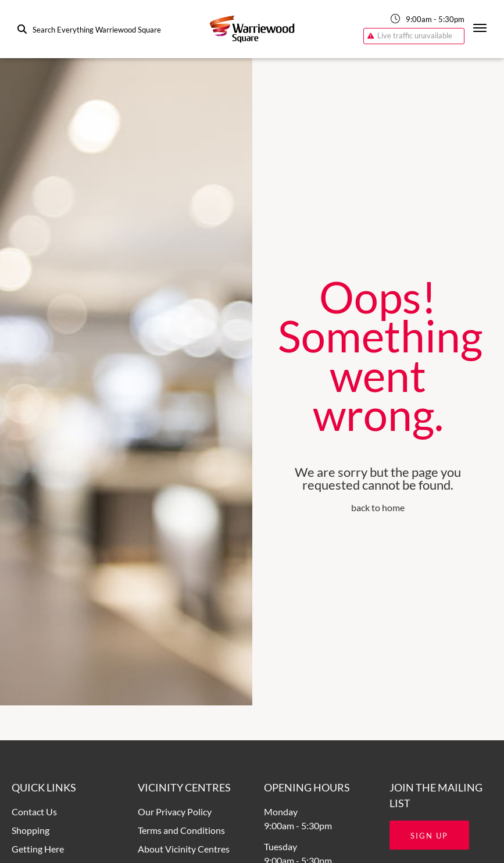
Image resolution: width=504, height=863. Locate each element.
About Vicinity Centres (184, 849)
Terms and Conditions (181, 830)
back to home (378, 507)
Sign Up (429, 836)
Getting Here (38, 849)
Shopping (31, 830)
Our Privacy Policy (175, 812)
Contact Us (34, 812)
